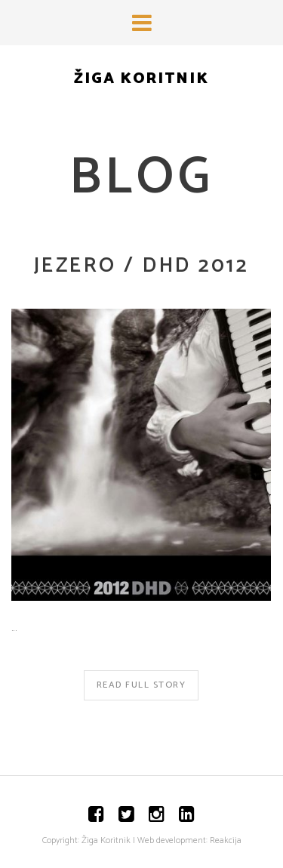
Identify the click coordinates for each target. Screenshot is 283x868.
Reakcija (226, 840)
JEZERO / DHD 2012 (141, 266)
